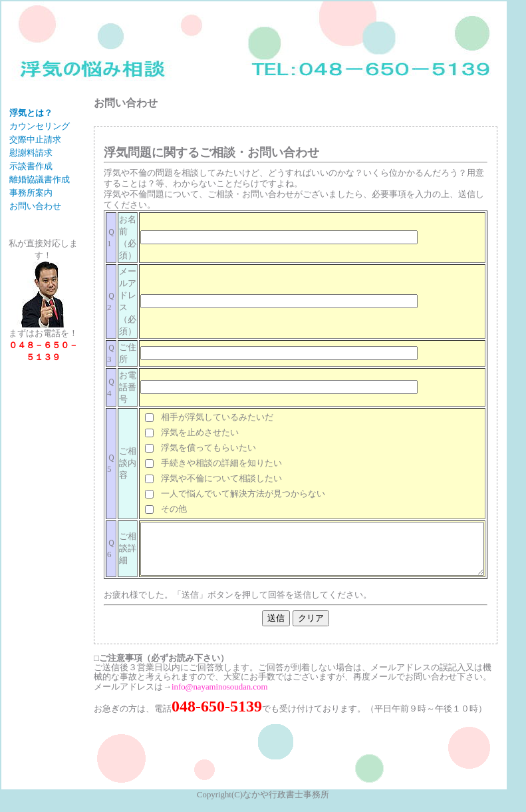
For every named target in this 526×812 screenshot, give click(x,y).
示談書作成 (31, 188)
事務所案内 (31, 225)
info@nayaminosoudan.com (197, 697)
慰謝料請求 (31, 174)
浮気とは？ (31, 113)
